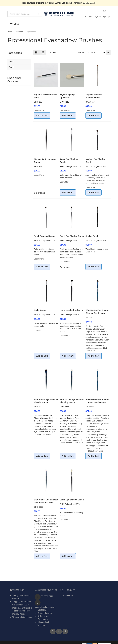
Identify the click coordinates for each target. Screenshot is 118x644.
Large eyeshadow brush (71, 310)
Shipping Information (21, 602)
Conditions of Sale (20, 605)
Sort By (81, 53)
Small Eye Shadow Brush (72, 236)
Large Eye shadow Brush (72, 500)
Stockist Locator (45, 613)
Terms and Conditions (22, 617)
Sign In (98, 16)
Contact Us (43, 610)
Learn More (39, 110)
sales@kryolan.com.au (45, 607)
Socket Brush (92, 236)
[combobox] (25, 14)
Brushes (20, 32)
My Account (68, 596)
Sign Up (106, 16)
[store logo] (59, 14)
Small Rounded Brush (44, 236)
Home (10, 32)
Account (89, 16)
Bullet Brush (40, 310)
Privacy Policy (19, 614)
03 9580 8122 (47, 596)
